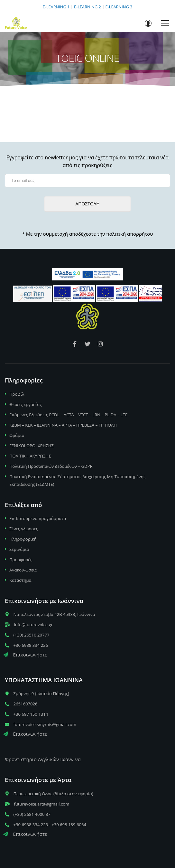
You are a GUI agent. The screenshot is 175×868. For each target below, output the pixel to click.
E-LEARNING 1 (56, 7)
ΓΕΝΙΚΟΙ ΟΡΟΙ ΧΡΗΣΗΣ (32, 446)
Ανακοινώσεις (23, 570)
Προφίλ (17, 394)
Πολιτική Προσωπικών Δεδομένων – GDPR (51, 466)
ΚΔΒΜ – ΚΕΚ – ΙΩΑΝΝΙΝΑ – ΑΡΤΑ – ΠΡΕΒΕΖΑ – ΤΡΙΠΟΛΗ (63, 425)
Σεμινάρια (19, 549)
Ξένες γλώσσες (24, 529)
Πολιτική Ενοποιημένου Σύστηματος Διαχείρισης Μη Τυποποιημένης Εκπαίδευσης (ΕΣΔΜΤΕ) (77, 480)
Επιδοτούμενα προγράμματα (38, 518)
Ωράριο (17, 435)
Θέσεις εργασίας (26, 404)
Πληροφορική (23, 539)
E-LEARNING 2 (87, 7)
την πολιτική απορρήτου (125, 234)
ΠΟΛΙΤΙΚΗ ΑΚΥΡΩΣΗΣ (30, 456)
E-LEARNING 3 (119, 7)
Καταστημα (20, 580)
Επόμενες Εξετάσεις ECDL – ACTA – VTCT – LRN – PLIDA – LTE (68, 415)
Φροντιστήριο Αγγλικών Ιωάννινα (43, 759)
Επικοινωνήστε (25, 655)
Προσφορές (21, 560)
